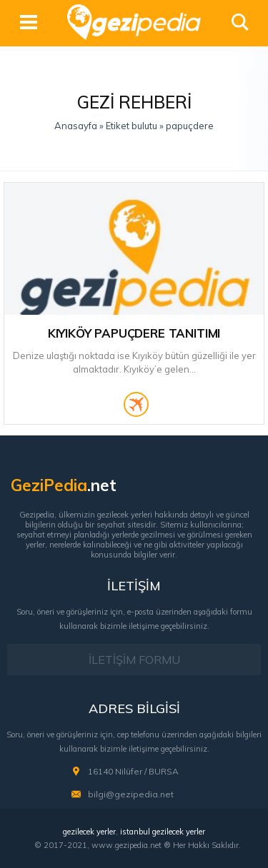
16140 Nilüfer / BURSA (133, 771)
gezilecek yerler (89, 832)
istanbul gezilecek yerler (163, 832)
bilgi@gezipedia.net (131, 794)
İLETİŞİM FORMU (134, 660)
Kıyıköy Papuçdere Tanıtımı (134, 333)
